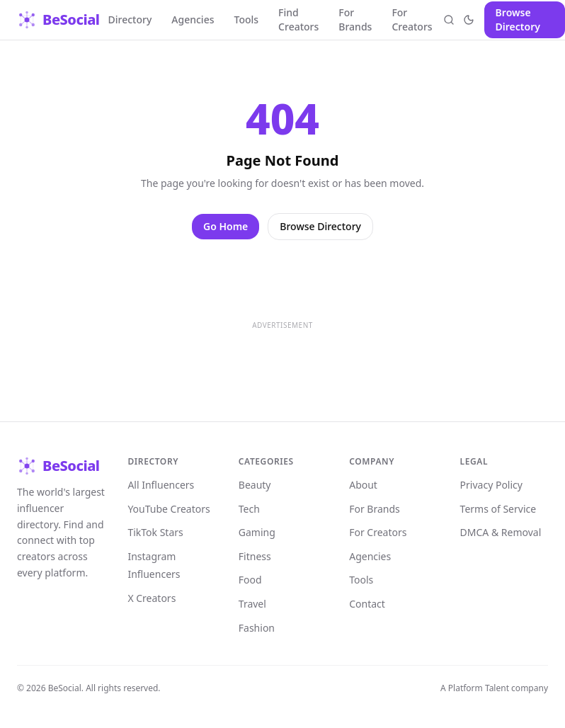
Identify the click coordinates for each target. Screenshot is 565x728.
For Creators (412, 19)
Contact (367, 604)
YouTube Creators (169, 509)
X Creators (152, 598)
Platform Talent (479, 688)
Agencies (193, 19)
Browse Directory (518, 19)
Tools (247, 19)
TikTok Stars (155, 532)
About (363, 485)
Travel (252, 604)
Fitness (255, 556)
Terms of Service (498, 509)
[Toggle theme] (469, 20)
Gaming (257, 532)
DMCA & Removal (501, 532)
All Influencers (161, 485)
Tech (249, 509)
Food (250, 580)
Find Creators (298, 19)
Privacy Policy (491, 485)
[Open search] (449, 20)
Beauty (255, 485)
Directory (130, 19)
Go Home (226, 226)
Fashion (257, 628)
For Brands (355, 19)
